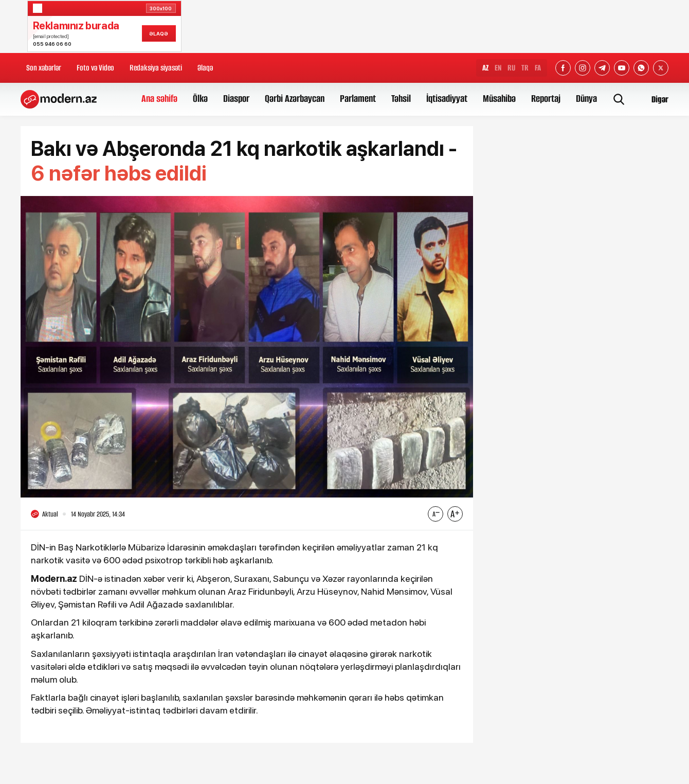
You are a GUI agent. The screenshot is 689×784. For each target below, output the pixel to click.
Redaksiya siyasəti (156, 68)
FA (538, 68)
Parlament (358, 99)
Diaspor (236, 99)
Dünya (586, 99)
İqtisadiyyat (447, 99)
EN (498, 68)
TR (525, 68)
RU (511, 68)
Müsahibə (499, 99)
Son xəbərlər (44, 68)
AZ (485, 68)
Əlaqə (205, 68)
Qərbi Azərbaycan (295, 99)
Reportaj (546, 99)
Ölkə (200, 99)
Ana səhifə (159, 99)
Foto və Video (95, 68)
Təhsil (401, 99)
